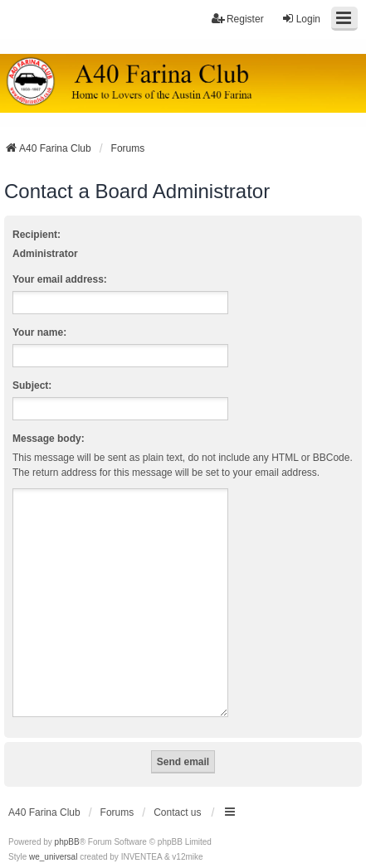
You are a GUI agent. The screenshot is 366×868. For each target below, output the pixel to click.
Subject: (32, 386)
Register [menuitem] (238, 19)
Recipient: (37, 235)
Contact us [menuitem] (177, 793)
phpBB (67, 822)
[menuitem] (22, 852)
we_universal (53, 837)
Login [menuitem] (301, 19)
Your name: (39, 332)
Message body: (49, 439)
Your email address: (60, 279)
